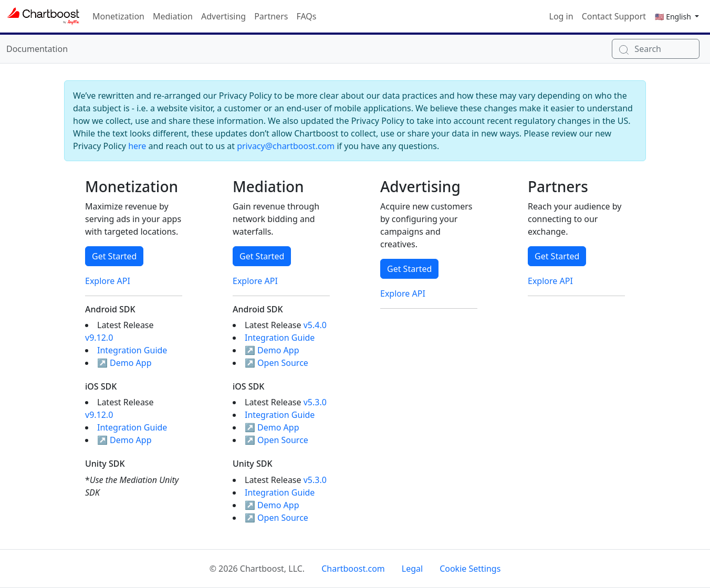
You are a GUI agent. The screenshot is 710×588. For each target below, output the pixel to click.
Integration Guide (132, 350)
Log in (561, 16)
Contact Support (614, 16)
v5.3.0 (315, 402)
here (137, 146)
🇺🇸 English (674, 17)
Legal (412, 569)
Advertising (223, 16)
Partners (271, 16)
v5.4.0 (315, 325)
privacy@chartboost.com (286, 146)
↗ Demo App (124, 363)
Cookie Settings (470, 569)
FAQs (306, 16)
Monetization (118, 16)
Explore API (108, 281)
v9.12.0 (99, 338)
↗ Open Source (276, 363)
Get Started (114, 256)
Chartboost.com (353, 569)
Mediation (173, 16)
